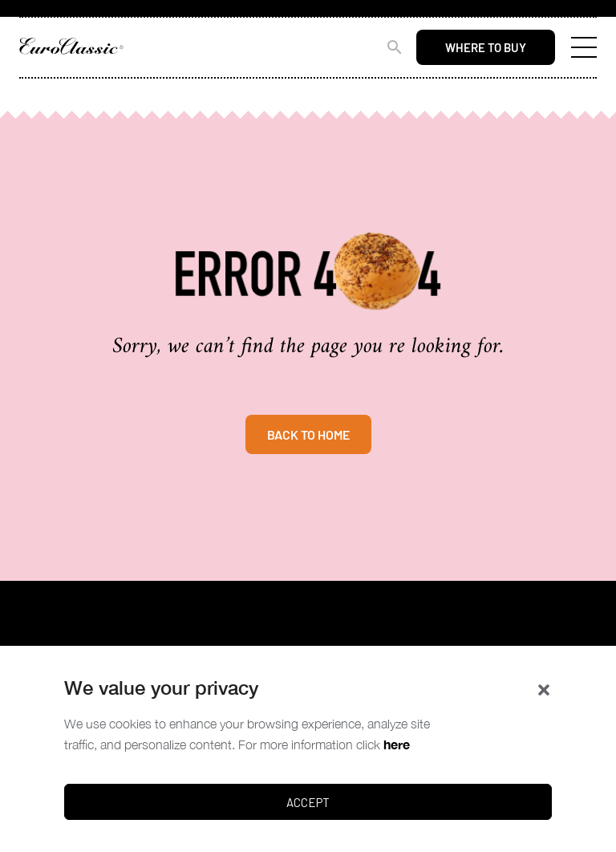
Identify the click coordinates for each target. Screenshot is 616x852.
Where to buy (486, 47)
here (397, 744)
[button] (544, 688)
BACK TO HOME (308, 434)
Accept (308, 802)
